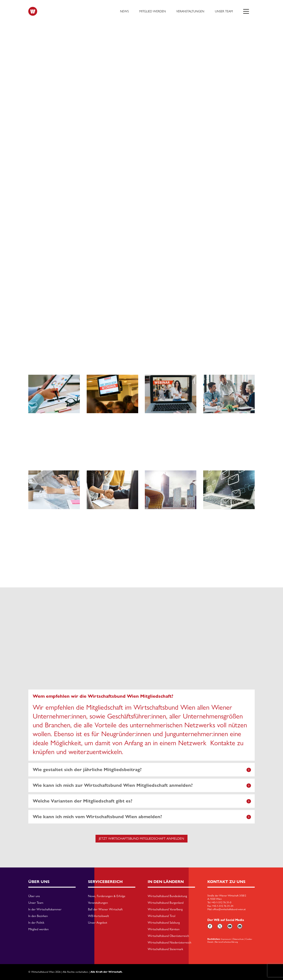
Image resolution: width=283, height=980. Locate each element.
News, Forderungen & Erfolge (107, 896)
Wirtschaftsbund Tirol (162, 916)
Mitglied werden (153, 11)
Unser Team (224, 11)
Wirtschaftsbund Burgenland (166, 903)
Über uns (34, 896)
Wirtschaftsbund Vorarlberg (165, 909)
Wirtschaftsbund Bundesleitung (167, 896)
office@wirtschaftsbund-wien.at (229, 909)
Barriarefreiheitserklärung (226, 942)
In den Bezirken (38, 916)
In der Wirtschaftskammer (45, 909)
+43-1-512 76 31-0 (221, 902)
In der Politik (36, 923)
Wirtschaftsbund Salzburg (164, 923)
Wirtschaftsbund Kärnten (164, 929)
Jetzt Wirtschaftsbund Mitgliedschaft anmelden (142, 838)
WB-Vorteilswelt (98, 916)
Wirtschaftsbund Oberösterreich (168, 936)
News (124, 11)
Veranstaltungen (190, 11)
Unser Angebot (98, 923)
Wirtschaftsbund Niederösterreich (169, 943)
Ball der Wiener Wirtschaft (105, 909)
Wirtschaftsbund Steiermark (165, 949)
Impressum (226, 939)
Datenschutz (238, 939)
